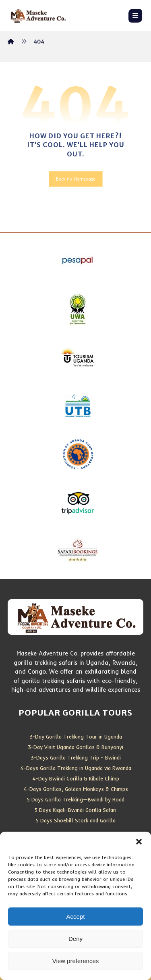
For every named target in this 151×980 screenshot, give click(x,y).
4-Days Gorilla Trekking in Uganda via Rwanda (76, 768)
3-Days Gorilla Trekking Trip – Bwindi (76, 757)
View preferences (76, 961)
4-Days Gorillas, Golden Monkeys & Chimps (76, 789)
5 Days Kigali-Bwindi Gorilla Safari (75, 810)
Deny (75, 939)
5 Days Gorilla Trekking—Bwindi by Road (76, 799)
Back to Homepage (75, 179)
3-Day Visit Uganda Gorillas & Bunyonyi (75, 747)
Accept (76, 917)
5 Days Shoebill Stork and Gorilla (76, 820)
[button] (139, 842)
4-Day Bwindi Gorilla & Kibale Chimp (76, 778)
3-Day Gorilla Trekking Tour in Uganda (76, 737)
